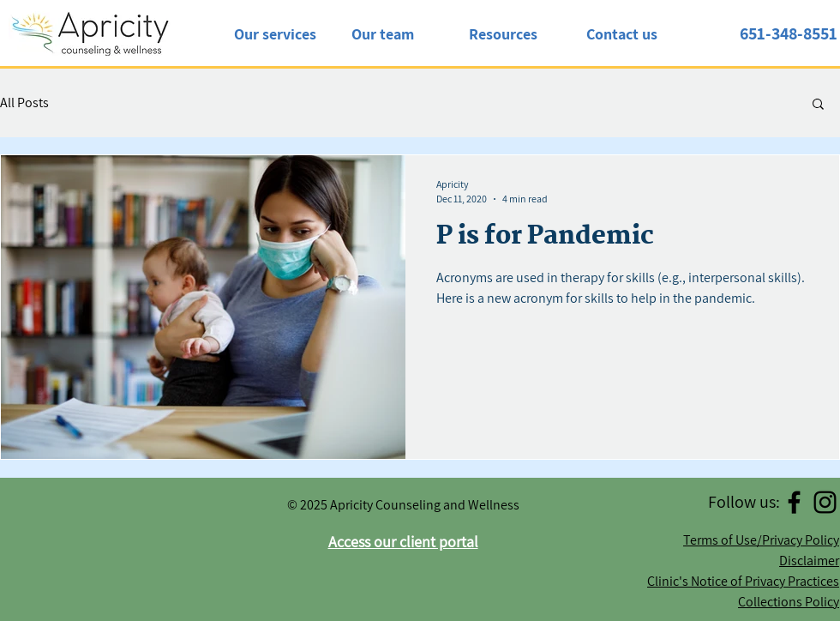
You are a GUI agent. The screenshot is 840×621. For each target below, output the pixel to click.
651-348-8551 (789, 33)
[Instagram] (825, 502)
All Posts (24, 102)
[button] (818, 105)
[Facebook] (794, 502)
